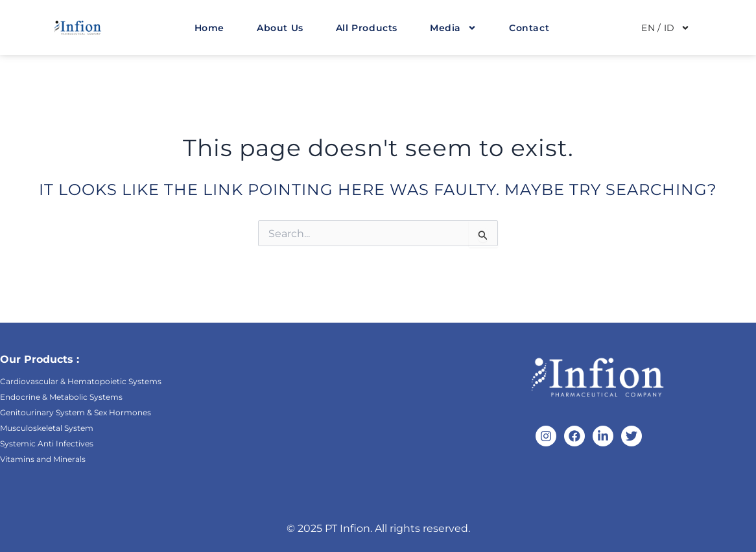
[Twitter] (632, 436)
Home (209, 28)
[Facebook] (574, 436)
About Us (280, 28)
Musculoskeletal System (47, 428)
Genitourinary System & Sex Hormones (76, 412)
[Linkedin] (603, 436)
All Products (367, 28)
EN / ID (666, 28)
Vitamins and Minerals (43, 459)
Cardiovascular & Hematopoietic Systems (81, 381)
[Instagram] (546, 436)
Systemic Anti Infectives (47, 443)
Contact (529, 28)
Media (453, 28)
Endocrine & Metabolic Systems (61, 397)
